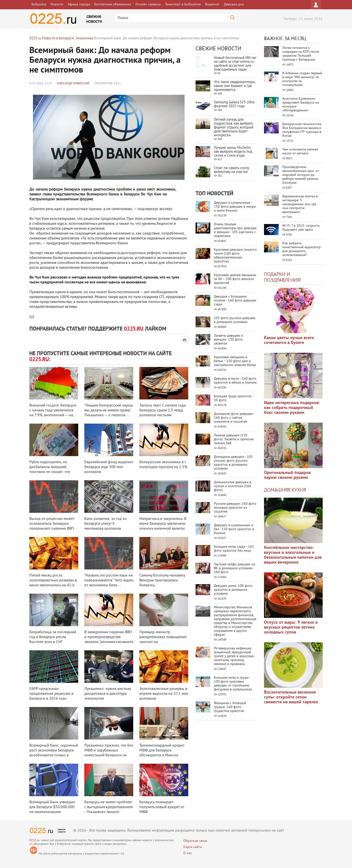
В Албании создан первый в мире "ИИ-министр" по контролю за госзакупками (302, 79)
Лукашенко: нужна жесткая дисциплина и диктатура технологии (108, 694)
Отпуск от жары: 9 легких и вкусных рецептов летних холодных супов (291, 627)
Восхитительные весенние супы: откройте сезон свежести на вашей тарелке (291, 697)
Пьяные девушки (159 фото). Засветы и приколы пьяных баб (234, 439)
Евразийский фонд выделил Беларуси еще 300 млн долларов (109, 467)
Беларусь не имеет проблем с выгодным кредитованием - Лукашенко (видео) (109, 807)
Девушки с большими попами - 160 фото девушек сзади (235, 301)
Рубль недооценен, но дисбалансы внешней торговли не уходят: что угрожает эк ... (50, 470)
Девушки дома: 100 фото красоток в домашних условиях (233, 590)
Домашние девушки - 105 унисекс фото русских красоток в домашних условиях (233, 463)
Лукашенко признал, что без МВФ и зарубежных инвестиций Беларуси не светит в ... (109, 753)
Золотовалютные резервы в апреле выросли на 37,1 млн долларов (164, 694)
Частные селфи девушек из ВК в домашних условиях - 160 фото (234, 568)
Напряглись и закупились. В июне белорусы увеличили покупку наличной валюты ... (163, 526)
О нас (188, 853)
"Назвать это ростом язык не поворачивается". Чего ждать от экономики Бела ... (109, 580)
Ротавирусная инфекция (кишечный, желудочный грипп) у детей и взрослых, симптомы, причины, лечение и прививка (234, 656)
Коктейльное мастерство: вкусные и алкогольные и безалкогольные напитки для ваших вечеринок (293, 555)
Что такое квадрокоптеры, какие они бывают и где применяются (235, 86)
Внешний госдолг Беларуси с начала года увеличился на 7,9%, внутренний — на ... (53, 410)
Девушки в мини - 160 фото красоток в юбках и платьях (235, 381)
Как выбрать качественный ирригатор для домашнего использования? (302, 249)
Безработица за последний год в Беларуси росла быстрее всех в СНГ (53, 637)
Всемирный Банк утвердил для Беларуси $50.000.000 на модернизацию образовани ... (52, 810)
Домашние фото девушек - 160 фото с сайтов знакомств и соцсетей (234, 418)
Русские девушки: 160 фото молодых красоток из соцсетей (235, 508)
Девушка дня (234, 5)
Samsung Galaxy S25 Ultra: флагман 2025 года (234, 104)
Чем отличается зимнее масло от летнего (300, 152)
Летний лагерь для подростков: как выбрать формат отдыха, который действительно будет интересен (234, 128)
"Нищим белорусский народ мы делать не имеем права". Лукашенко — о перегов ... (109, 410)
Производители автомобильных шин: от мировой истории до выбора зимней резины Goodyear (301, 175)
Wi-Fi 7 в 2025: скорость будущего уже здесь (301, 228)
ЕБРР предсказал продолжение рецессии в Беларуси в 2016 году (51, 694)
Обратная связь (195, 841)
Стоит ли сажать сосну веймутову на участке (231, 170)
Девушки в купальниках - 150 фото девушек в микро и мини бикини (235, 207)
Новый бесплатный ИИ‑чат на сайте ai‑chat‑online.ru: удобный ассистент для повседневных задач (235, 64)
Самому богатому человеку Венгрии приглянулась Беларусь (162, 580)
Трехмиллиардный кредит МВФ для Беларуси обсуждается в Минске (162, 750)
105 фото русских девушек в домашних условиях (235, 320)
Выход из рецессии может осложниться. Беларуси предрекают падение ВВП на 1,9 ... (52, 526)
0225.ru (34, 841)
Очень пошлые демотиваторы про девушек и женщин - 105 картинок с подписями (235, 230)
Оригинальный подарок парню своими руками (287, 475)
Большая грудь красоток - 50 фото (234, 398)
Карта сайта (192, 847)
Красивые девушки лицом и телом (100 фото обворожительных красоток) (235, 256)
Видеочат (212, 5)
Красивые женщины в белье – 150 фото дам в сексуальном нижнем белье (235, 361)
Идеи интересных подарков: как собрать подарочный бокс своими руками (292, 408)
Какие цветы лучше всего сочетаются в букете (289, 340)
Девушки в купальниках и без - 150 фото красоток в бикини (234, 529)
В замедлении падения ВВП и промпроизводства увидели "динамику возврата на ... (109, 640)
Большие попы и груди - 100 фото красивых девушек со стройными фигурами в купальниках (233, 684)
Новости (57, 5)
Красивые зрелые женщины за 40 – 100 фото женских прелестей (235, 279)
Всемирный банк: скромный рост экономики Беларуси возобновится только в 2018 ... (54, 753)
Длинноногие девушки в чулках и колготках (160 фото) (233, 486)
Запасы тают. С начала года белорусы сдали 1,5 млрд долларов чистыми (163, 410)
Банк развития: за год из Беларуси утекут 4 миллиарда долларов (105, 524)
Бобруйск (39, 5)
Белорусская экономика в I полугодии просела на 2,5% (163, 465)
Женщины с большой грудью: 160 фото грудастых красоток (230, 707)
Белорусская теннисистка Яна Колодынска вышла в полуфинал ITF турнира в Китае (302, 130)
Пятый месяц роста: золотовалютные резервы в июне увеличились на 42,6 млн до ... (53, 583)
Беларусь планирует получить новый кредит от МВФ (162, 807)
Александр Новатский (73, 84)
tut (32, 317)
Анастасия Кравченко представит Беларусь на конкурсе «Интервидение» (301, 105)
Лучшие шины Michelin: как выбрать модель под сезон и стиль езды (233, 152)
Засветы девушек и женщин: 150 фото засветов (228, 340)
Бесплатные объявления (113, 5)
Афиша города (79, 5)
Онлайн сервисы (148, 5)
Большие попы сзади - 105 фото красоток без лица (234, 549)
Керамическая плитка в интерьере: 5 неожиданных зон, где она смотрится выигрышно (300, 204)
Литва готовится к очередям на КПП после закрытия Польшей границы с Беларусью (301, 54)
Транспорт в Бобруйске (183, 5)
